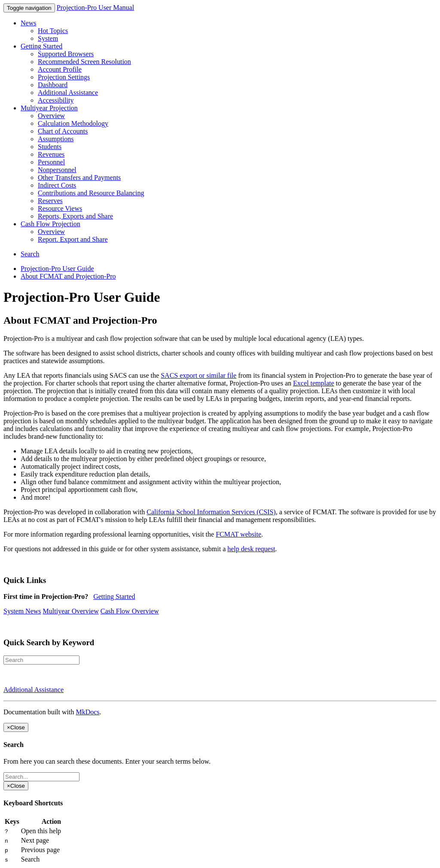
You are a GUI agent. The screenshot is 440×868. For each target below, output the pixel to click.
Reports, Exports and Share (75, 216)
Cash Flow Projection (50, 224)
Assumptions (56, 139)
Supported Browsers (66, 54)
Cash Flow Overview (130, 611)
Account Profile (60, 69)
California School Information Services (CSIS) (211, 512)
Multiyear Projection (49, 108)
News (28, 23)
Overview (51, 116)
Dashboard (53, 85)
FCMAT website (238, 534)
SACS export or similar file (199, 375)
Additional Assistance (68, 93)
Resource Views (60, 208)
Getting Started (41, 46)
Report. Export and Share (73, 239)
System (48, 38)
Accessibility (56, 100)
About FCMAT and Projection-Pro (68, 276)
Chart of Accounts (63, 131)
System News (22, 611)
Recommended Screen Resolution (84, 62)
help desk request (251, 549)
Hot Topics (53, 31)
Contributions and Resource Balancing (91, 193)
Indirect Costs (57, 185)
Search (30, 254)
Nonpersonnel (57, 170)
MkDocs (87, 712)
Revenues (51, 154)
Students (50, 147)
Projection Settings (64, 77)
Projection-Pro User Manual (95, 8)
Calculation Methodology (73, 123)
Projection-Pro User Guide (57, 269)
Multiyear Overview (71, 611)
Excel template (314, 383)
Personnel (51, 162)
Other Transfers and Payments (79, 178)
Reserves (50, 201)
